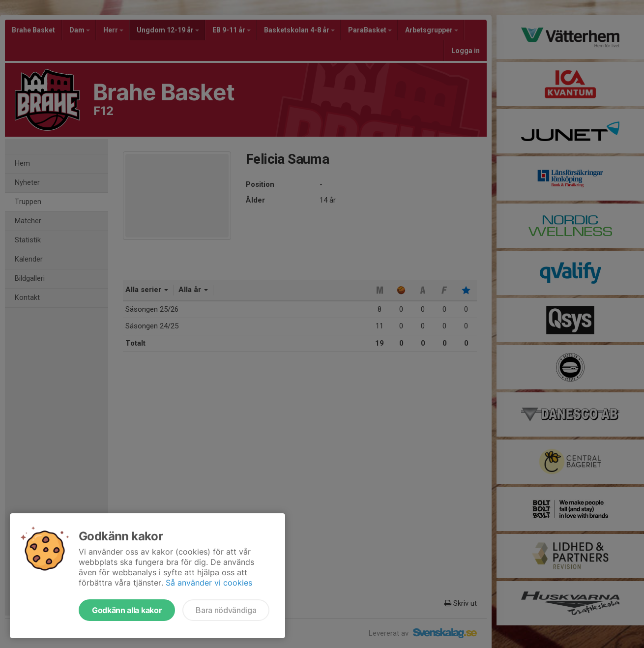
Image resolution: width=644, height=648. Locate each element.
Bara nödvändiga (226, 610)
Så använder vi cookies (209, 583)
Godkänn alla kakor (127, 610)
